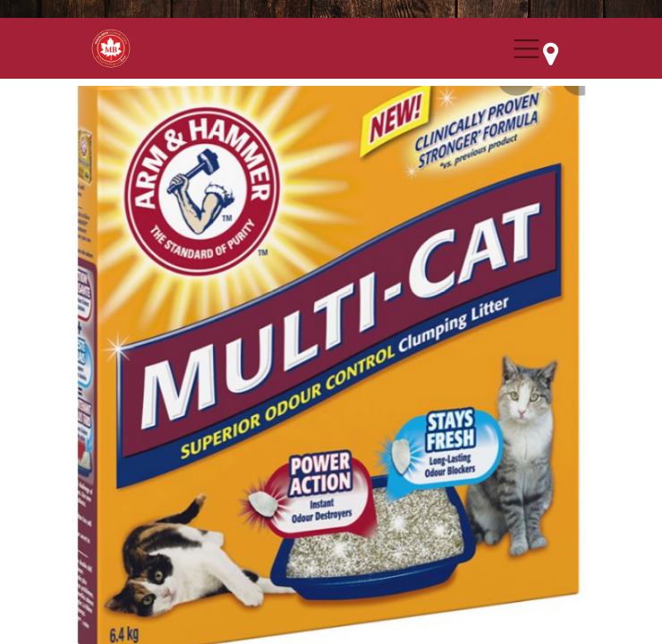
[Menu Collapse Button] (526, 49)
